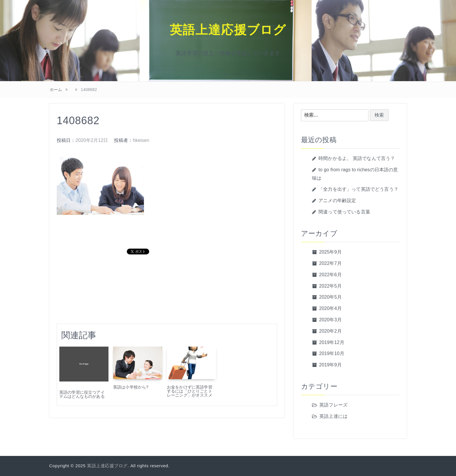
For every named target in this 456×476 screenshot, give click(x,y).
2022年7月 (330, 263)
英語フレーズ (333, 405)
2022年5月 (330, 286)
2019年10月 (332, 353)
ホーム (56, 90)
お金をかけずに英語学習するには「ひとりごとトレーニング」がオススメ (190, 391)
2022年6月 (330, 275)
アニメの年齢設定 (337, 200)
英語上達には (333, 416)
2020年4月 (330, 308)
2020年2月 (330, 331)
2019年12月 (332, 342)
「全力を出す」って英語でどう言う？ (358, 189)
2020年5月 (330, 297)
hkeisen (141, 140)
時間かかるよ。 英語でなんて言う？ (357, 158)
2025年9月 (330, 252)
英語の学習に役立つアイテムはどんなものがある (82, 394)
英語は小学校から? (131, 387)
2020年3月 (330, 320)
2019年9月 (330, 365)
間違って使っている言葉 (344, 212)
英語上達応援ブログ (228, 30)
